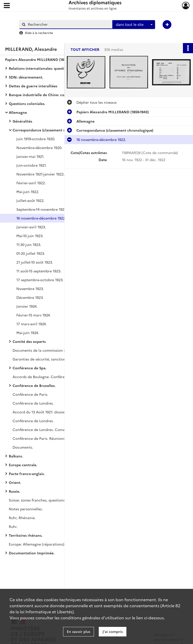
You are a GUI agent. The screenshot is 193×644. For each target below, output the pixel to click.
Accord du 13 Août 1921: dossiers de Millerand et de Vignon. (63, 412)
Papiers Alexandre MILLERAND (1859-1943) (41, 59)
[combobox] (134, 25)
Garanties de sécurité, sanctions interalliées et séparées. (61, 359)
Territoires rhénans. (26, 535)
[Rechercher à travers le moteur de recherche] (68, 24)
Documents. (23, 447)
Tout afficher (85, 49)
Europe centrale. (23, 465)
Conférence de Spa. (30, 368)
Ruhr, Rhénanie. (22, 518)
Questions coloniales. (27, 103)
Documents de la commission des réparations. (52, 350)
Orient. (15, 482)
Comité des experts (29, 341)
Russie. (14, 491)
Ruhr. (13, 526)
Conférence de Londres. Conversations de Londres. (56, 430)
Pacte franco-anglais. (27, 474)
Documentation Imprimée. (32, 553)
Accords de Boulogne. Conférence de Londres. (52, 377)
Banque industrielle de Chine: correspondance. (49, 95)
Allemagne (18, 112)
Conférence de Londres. (33, 403)
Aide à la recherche (39, 33)
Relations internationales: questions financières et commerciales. (59, 68)
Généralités (22, 121)
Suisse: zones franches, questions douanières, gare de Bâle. (59, 500)
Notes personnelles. (26, 509)
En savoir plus (79, 631)
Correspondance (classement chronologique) (51, 130)
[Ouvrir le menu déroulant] (7, 6)
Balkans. (16, 456)
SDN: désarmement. (26, 77)
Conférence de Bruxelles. (34, 385)
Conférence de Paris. (30, 394)
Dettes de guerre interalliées (33, 86)
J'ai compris (113, 631)
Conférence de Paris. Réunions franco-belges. (51, 438)
